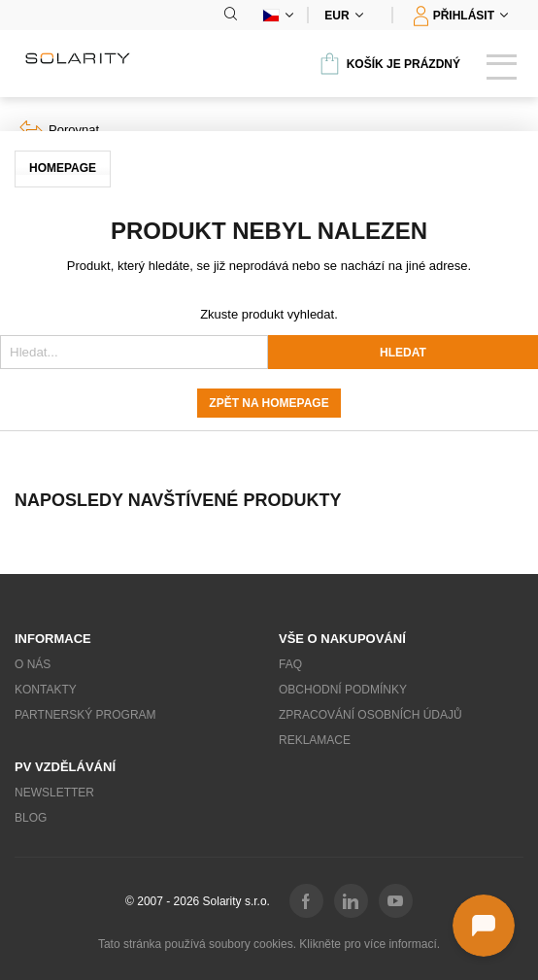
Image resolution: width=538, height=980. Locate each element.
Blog (31, 818)
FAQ (290, 664)
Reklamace (315, 740)
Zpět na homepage (269, 403)
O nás (33, 664)
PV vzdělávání (65, 767)
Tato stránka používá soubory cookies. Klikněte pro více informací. (269, 944)
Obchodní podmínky (343, 690)
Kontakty (46, 690)
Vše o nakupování (342, 639)
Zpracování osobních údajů (370, 715)
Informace (53, 639)
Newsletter (54, 793)
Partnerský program (85, 715)
